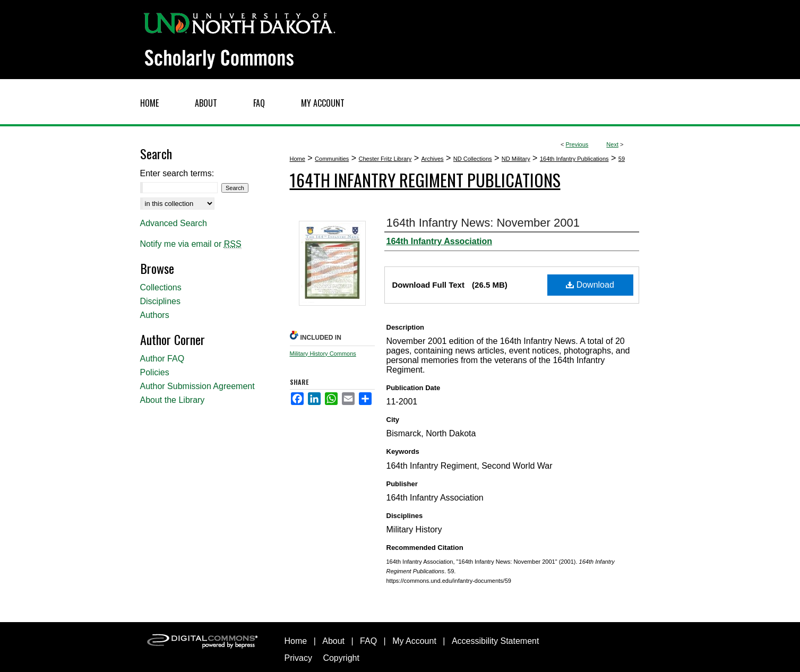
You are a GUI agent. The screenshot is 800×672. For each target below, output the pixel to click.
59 (622, 159)
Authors (155, 315)
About (333, 641)
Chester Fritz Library (385, 159)
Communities (332, 159)
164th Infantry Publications (574, 159)
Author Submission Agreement (197, 386)
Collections (161, 287)
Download (590, 285)
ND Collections (473, 159)
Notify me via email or (191, 244)
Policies (155, 372)
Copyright (341, 658)
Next (612, 144)
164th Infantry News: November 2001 (483, 223)
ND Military (516, 159)
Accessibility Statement (496, 641)
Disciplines (160, 301)
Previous (577, 144)
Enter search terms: (177, 173)
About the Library (173, 400)
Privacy (298, 658)
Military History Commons (323, 354)
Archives (432, 159)
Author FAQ (162, 359)
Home (298, 159)
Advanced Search (174, 223)
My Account (414, 641)
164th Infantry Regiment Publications (425, 180)
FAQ (368, 641)
